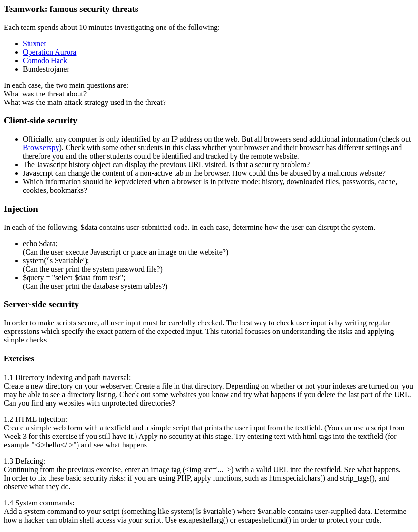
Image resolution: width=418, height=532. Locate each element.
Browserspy (41, 147)
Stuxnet (34, 43)
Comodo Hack (45, 61)
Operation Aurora (49, 52)
